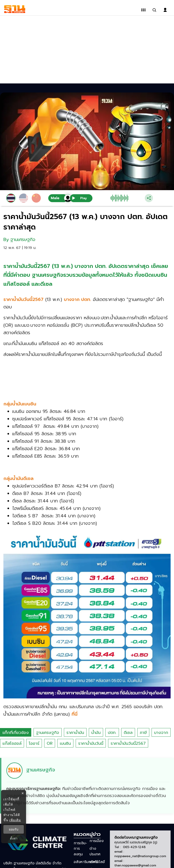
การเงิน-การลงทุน (80, 849)
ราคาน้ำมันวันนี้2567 (128, 743)
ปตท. (112, 733)
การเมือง (97, 841)
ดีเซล (128, 733)
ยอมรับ (14, 829)
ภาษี (143, 733)
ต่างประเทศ (95, 851)
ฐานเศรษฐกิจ (48, 733)
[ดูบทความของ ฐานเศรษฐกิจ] (88, 786)
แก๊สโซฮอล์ (12, 743)
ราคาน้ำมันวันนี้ (91, 743)
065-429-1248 (134, 847)
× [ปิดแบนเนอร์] (23, 793)
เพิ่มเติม (15, 820)
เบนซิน (65, 743)
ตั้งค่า (14, 838)
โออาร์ (34, 743)
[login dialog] (165, 10)
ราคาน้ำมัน (75, 733)
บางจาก (161, 733)
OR (50, 743)
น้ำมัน (96, 733)
